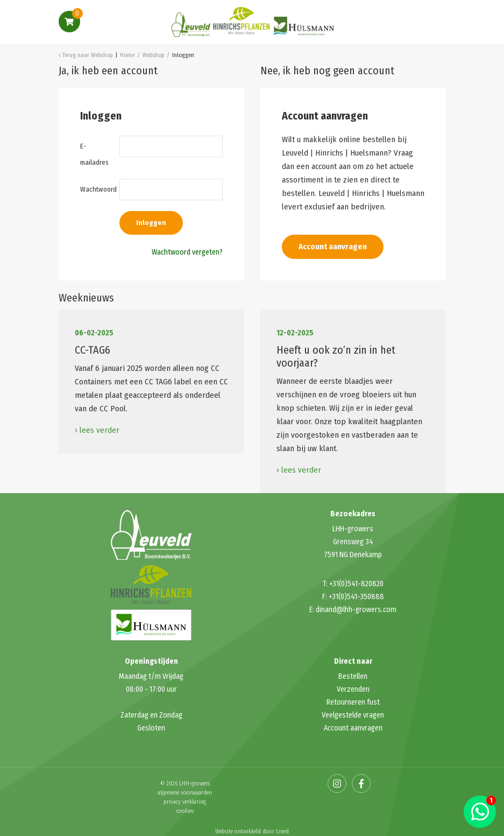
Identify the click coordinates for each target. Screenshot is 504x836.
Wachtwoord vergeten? (187, 252)
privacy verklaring (185, 802)
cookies (185, 811)
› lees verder (97, 430)
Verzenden (353, 689)
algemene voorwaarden (185, 793)
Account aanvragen (333, 247)
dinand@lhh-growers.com (356, 610)
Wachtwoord (92, 189)
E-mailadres (92, 154)
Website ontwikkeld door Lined (252, 831)
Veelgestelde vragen (353, 715)
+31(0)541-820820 (356, 584)
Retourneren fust (353, 702)
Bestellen (353, 676)
